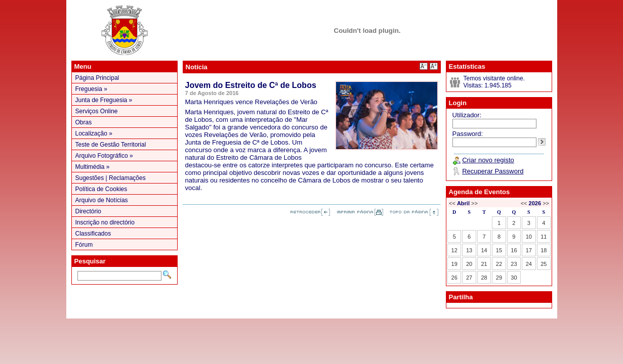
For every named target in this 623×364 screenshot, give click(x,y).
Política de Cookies (101, 189)
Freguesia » (91, 89)
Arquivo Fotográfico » (104, 156)
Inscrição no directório (105, 222)
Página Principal (97, 78)
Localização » (94, 133)
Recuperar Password (493, 171)
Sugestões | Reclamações (111, 178)
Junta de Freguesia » (104, 100)
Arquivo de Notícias (102, 200)
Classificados (93, 234)
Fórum (84, 245)
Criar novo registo (488, 160)
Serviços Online (97, 111)
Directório (88, 211)
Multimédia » (93, 167)
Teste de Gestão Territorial (111, 145)
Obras (84, 122)
